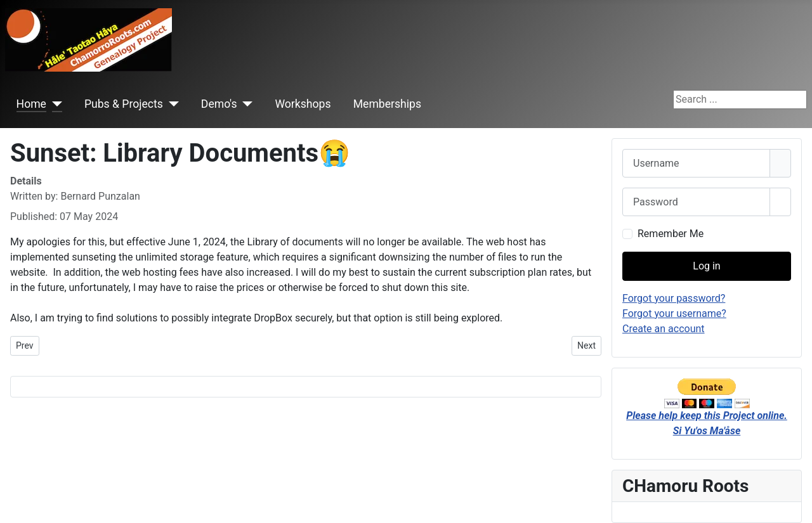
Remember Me (671, 234)
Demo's (219, 104)
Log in (706, 266)
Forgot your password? (674, 298)
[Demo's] (245, 104)
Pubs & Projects (124, 104)
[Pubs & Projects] (171, 104)
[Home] (54, 104)
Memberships (387, 104)
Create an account (664, 329)
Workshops (303, 104)
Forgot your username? (674, 313)
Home (31, 104)
